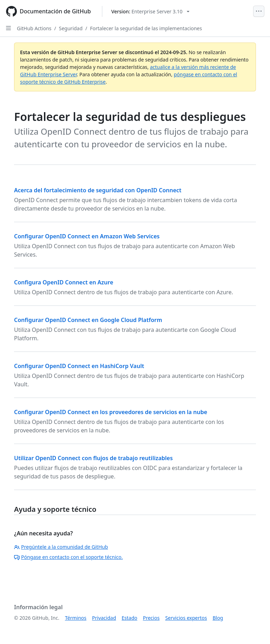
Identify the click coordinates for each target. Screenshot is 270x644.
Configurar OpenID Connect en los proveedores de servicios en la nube (111, 412)
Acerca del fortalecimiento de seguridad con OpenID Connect (98, 190)
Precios (151, 618)
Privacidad (104, 618)
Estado (129, 618)
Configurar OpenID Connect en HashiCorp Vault (79, 366)
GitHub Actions (34, 28)
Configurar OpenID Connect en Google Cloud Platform (88, 320)
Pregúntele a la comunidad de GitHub (61, 547)
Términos (76, 618)
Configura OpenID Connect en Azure (64, 282)
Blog (218, 618)
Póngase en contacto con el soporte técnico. (68, 557)
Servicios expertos (186, 618)
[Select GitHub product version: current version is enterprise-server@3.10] (150, 11)
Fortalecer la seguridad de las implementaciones (146, 28)
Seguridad (71, 28)
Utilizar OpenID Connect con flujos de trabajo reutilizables (93, 458)
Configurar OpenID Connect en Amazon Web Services (87, 236)
